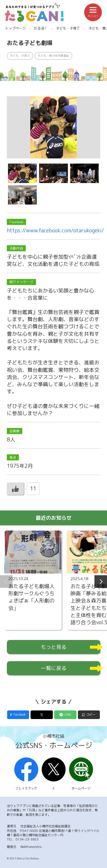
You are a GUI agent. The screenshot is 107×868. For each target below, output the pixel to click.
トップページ (15, 28)
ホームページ (81, 774)
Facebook (20, 714)
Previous (6, 582)
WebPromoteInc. (32, 847)
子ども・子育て (68, 28)
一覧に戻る (54, 668)
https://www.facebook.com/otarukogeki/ (55, 230)
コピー (91, 714)
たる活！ (41, 28)
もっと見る (54, 647)
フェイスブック (26, 774)
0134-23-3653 (27, 839)
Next (101, 582)
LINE (68, 714)
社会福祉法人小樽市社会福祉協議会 (45, 826)
